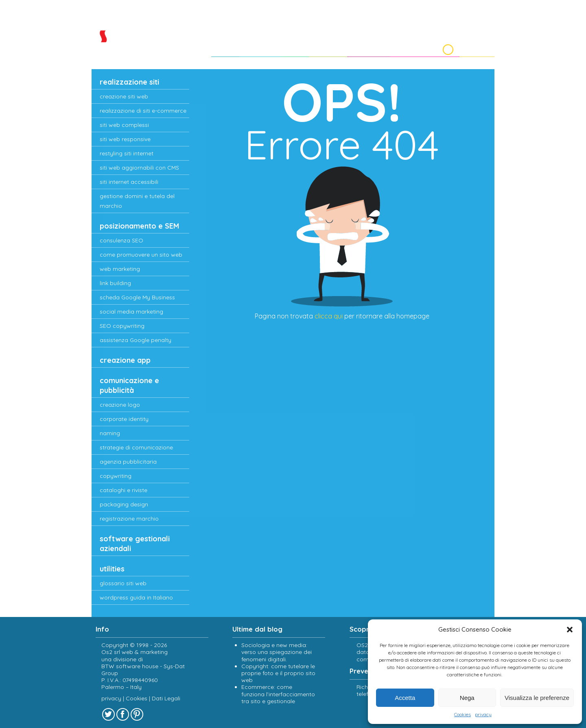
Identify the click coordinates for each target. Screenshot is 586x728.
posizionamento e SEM (139, 226)
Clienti (283, 48)
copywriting (116, 476)
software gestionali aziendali (135, 544)
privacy (483, 714)
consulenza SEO (121, 240)
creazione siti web (124, 96)
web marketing (120, 269)
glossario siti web (123, 583)
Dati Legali (166, 698)
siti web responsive (125, 139)
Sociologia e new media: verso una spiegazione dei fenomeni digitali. (277, 652)
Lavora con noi (414, 48)
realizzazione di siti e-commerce (143, 111)
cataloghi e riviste (124, 490)
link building (115, 283)
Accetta (405, 698)
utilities (112, 569)
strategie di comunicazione (136, 447)
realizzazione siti (129, 82)
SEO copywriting (122, 326)
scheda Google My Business (137, 297)
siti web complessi (124, 125)
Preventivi (362, 48)
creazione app (125, 360)
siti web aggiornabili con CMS (139, 168)
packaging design (124, 504)
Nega (467, 698)
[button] (570, 630)
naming (110, 433)
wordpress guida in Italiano (136, 597)
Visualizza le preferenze (537, 698)
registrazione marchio (129, 519)
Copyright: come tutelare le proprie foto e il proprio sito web (278, 673)
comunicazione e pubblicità (129, 385)
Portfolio (319, 48)
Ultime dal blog (257, 629)
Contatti (476, 48)
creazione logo (120, 405)
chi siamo (247, 48)
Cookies (462, 714)
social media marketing (131, 312)
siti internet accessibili (129, 182)
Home (210, 48)
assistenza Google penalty (136, 340)
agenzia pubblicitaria (128, 462)
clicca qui (329, 316)
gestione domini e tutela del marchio (137, 201)
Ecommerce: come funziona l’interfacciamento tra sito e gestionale (278, 694)
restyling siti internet (127, 153)
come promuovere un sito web (141, 255)
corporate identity (124, 419)
